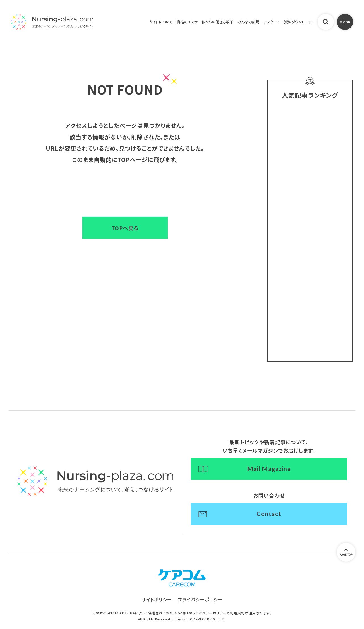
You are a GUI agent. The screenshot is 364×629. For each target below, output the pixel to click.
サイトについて (141, 23)
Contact (269, 517)
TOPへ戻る (125, 228)
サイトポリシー (157, 603)
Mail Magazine (269, 471)
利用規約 (237, 617)
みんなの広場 (239, 23)
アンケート (265, 23)
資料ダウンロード (295, 23)
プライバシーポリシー (200, 603)
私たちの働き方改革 (205, 23)
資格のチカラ (170, 23)
